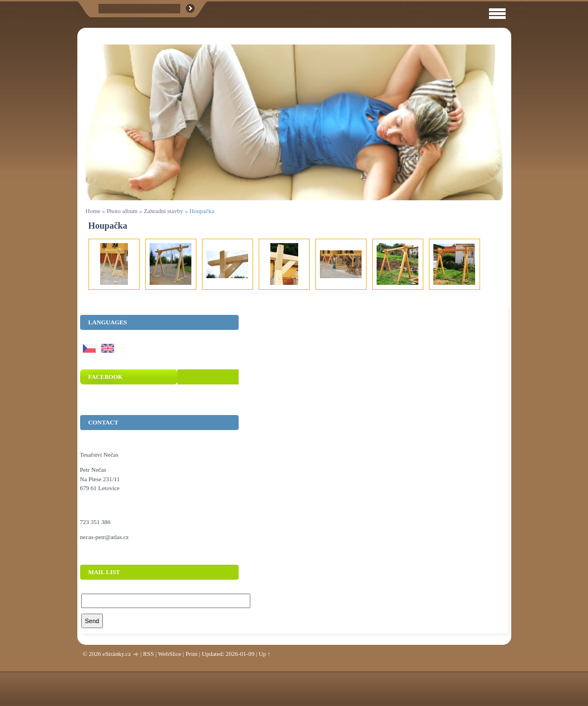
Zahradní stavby (163, 211)
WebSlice (170, 654)
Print (192, 654)
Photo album (122, 211)
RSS (149, 654)
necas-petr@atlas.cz (105, 537)
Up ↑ (265, 654)
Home (93, 211)
